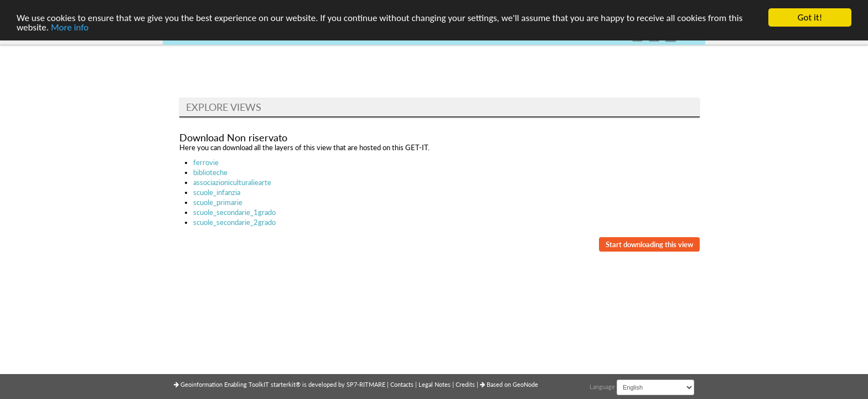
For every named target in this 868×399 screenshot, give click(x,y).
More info (70, 27)
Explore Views (224, 107)
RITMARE (372, 384)
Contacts (403, 384)
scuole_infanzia (217, 192)
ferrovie (206, 162)
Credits (466, 384)
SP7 (352, 384)
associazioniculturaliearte (232, 182)
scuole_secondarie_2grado (234, 222)
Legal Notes (435, 384)
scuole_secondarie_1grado (234, 212)
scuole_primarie (218, 202)
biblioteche (210, 172)
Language (602, 387)
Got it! (810, 17)
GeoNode (525, 384)
